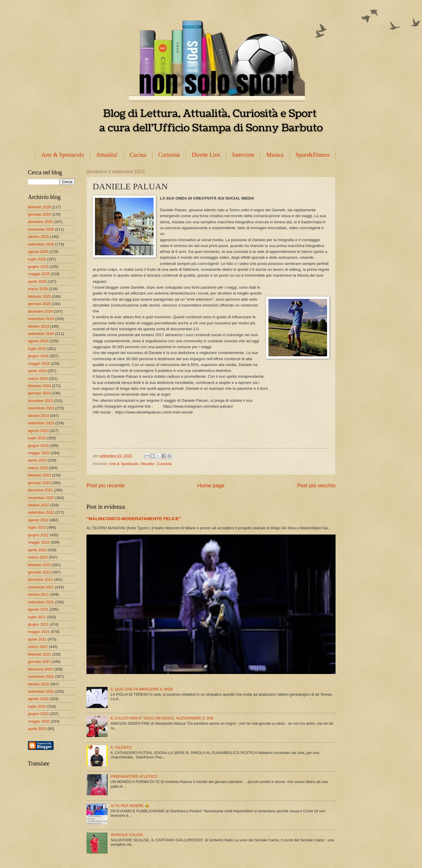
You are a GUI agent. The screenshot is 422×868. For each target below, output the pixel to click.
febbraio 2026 (39, 207)
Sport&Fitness (313, 155)
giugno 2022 (38, 535)
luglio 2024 (37, 349)
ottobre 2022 (38, 505)
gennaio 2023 (39, 483)
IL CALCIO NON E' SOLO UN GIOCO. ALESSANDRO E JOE (162, 718)
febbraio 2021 (39, 654)
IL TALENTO (121, 747)
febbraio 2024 (39, 386)
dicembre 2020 (40, 669)
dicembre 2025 (40, 222)
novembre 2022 (41, 498)
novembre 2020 (41, 676)
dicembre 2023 (40, 401)
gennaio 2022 (39, 572)
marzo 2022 (38, 557)
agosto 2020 (38, 699)
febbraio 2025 (39, 296)
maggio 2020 (39, 721)
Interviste (243, 155)
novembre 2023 (41, 408)
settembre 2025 (41, 244)
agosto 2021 (38, 609)
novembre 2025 (41, 229)
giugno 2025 (38, 267)
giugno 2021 (38, 624)
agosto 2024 (38, 341)
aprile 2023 (37, 460)
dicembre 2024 (40, 311)
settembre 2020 (41, 691)
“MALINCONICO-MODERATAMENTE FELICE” (134, 519)
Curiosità (169, 155)
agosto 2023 (38, 431)
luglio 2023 (37, 438)
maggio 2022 (39, 542)
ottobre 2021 (38, 594)
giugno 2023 (38, 446)
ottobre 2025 (38, 237)
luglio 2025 (37, 259)
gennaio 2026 (39, 214)
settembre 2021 (41, 602)
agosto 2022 (38, 520)
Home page (211, 486)
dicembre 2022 (40, 490)
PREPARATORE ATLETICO (134, 776)
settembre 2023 (41, 423)
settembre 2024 (41, 334)
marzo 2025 (38, 289)
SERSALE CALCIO (127, 835)
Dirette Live (206, 155)
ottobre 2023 (38, 416)
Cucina (138, 155)
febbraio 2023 (39, 475)
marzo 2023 (38, 468)
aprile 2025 (37, 281)
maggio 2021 (39, 632)
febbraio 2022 (39, 565)
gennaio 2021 (39, 662)
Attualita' (107, 155)
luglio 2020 (37, 706)
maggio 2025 (39, 274)
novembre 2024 (41, 319)
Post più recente (105, 486)
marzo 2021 (38, 647)
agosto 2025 (38, 252)
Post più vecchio (316, 486)
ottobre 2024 (38, 326)
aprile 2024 (37, 371)
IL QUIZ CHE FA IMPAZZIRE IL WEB (142, 689)
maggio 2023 (39, 453)
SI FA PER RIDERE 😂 (130, 806)
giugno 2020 (38, 714)
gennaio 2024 (39, 393)
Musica (275, 155)
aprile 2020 (37, 729)
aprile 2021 (37, 639)
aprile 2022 (37, 550)
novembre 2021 (41, 587)
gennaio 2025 (39, 304)
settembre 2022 (41, 512)
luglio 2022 (37, 527)
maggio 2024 (39, 364)
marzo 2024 (38, 378)
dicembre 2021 (40, 579)
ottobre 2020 (38, 684)
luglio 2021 (37, 617)
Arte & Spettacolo (63, 155)
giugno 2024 (38, 356)
